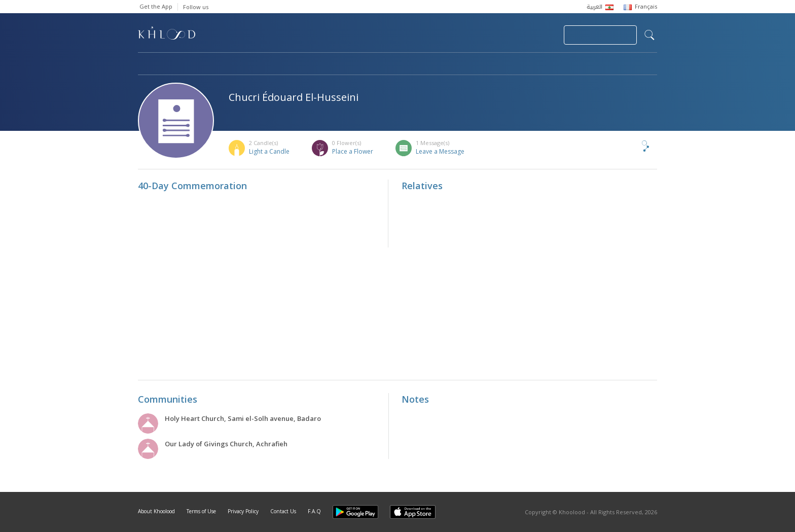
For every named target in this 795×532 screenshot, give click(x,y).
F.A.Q (314, 511)
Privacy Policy (243, 511)
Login (538, 35)
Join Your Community (600, 35)
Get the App (156, 6)
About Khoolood (156, 511)
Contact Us (283, 511)
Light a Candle (269, 151)
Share (629, 146)
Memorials (417, 64)
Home (147, 64)
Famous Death (492, 64)
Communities (344, 64)
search (649, 35)
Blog (557, 64)
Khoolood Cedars (627, 64)
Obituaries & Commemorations (240, 64)
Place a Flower (353, 151)
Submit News (488, 35)
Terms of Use (201, 511)
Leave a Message (440, 151)
